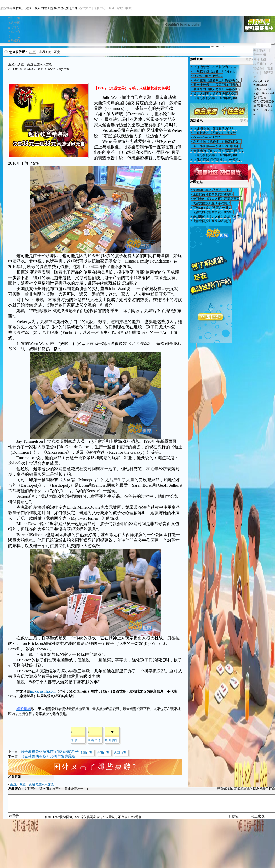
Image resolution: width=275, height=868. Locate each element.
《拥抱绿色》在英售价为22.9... (214, 67)
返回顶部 (111, 740)
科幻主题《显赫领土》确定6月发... (217, 80)
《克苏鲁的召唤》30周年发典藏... (216, 98)
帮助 (120, 8)
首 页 (14, 19)
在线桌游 (14, 41)
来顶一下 (77, 740)
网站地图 (260, 59)
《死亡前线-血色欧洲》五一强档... (217, 160)
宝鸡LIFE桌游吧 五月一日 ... (212, 190)
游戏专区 (14, 23)
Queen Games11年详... (208, 76)
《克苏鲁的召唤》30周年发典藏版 (48, 756)
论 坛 (14, 36)
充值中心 (100, 8)
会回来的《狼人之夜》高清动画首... (218, 89)
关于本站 (259, 50)
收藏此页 (86, 753)
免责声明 (260, 55)
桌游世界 (6, 8)
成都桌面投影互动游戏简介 (211, 203)
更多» (249, 59)
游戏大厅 (85, 8)
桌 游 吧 (13, 27)
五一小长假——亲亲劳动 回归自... (217, 85)
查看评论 (94, 740)
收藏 (129, 8)
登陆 (112, 8)
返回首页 (120, 753)
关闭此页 (103, 753)
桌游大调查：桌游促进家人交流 (32, 784)
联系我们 (260, 64)
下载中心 (14, 32)
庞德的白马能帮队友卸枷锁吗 (213, 194)
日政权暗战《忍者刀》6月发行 (214, 71)
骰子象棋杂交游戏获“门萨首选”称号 (50, 752)
